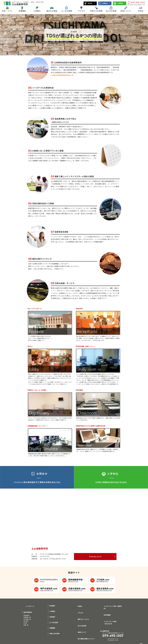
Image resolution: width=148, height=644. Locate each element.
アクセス (81, 11)
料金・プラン (7, 11)
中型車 (25, 622)
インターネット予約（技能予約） (112, 606)
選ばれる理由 (52, 11)
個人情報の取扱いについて (84, 634)
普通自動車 (27, 614)
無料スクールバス (81, 617)
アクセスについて (95, 557)
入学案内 (52, 611)
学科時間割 (105, 611)
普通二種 (26, 624)
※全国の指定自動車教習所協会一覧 (64, 75)
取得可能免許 (28, 611)
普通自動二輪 (27, 616)
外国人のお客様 (96, 11)
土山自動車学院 (28, 3)
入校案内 (37, 11)
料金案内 (52, 606)
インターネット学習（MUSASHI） (112, 617)
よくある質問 (67, 11)
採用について (126, 11)
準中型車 (26, 620)
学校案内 (52, 617)
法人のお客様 (111, 11)
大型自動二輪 (27, 618)
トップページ (28, 606)
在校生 (141, 11)
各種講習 (22, 11)
